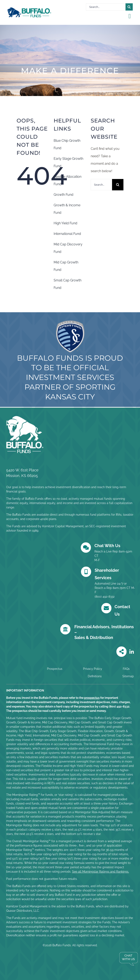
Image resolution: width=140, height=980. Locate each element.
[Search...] (106, 7)
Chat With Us (107, 546)
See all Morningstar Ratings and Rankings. (101, 872)
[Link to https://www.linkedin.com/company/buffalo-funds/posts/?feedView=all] (132, 652)
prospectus (92, 698)
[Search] (129, 7)
